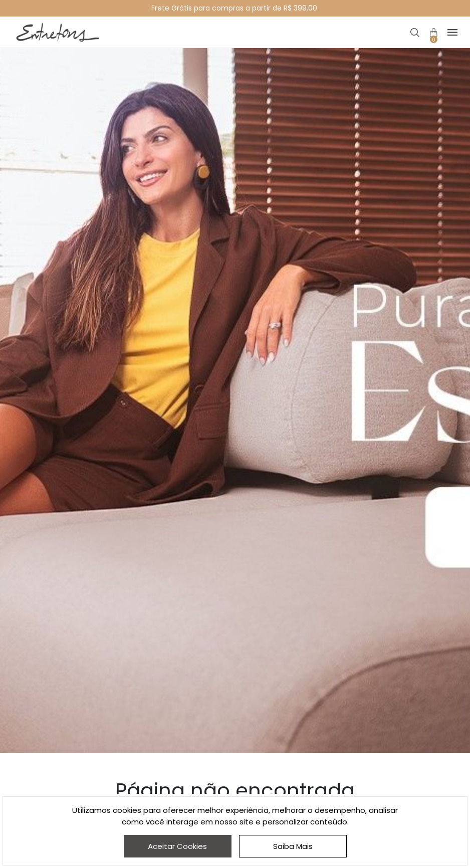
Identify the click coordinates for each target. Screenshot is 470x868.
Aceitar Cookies (177, 846)
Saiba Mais (293, 846)
